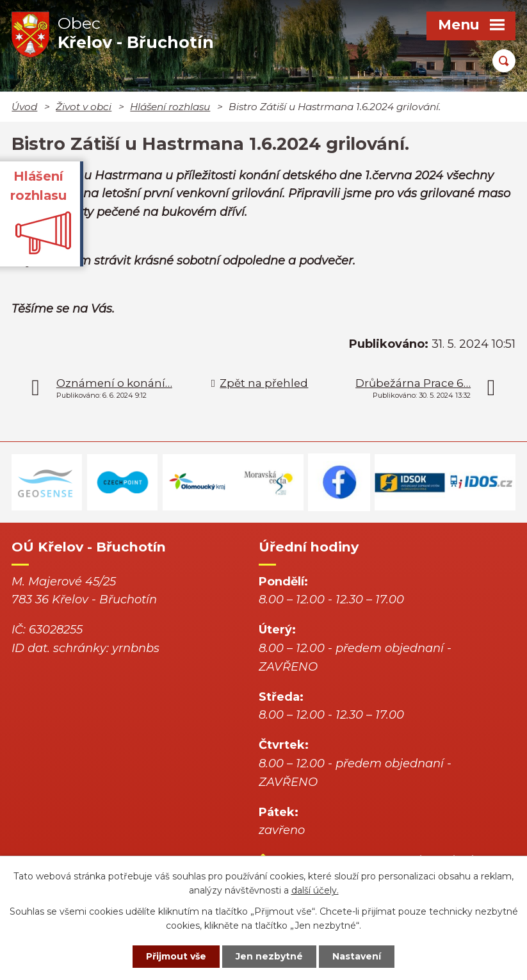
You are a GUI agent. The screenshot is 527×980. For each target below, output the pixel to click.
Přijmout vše (176, 956)
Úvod (24, 107)
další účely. (315, 891)
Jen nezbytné (269, 956)
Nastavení (357, 956)
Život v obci (84, 107)
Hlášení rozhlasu (170, 107)
